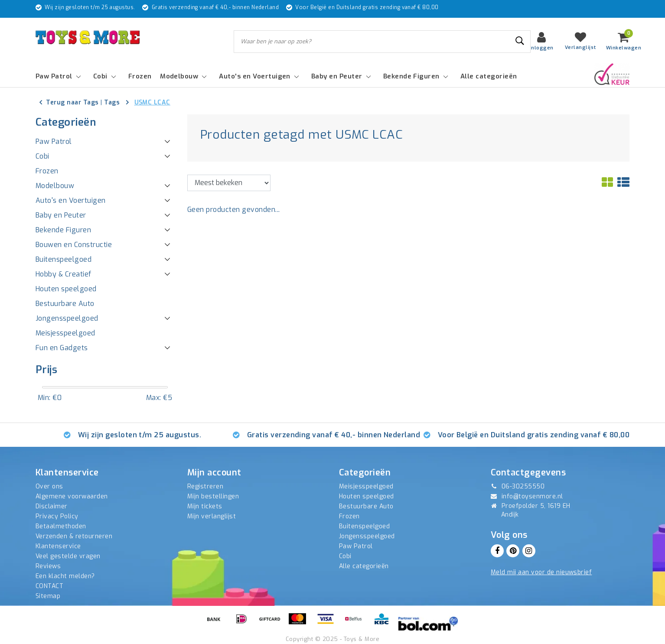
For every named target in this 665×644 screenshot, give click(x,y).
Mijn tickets (205, 506)
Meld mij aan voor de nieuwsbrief (541, 572)
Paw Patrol (356, 546)
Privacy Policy (57, 516)
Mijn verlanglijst (212, 516)
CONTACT (49, 586)
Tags (112, 102)
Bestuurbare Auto (366, 506)
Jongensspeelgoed (367, 536)
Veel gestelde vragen (68, 556)
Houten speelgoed (367, 496)
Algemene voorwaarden (72, 496)
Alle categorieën (364, 566)
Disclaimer (52, 506)
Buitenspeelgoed (364, 526)
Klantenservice (58, 546)
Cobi (345, 556)
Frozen (349, 516)
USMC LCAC (152, 102)
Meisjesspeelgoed (366, 486)
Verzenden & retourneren (74, 536)
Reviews (48, 566)
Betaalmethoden (61, 526)
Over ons (49, 486)
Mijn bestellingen (213, 496)
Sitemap (48, 596)
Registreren (205, 486)
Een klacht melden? (65, 576)
